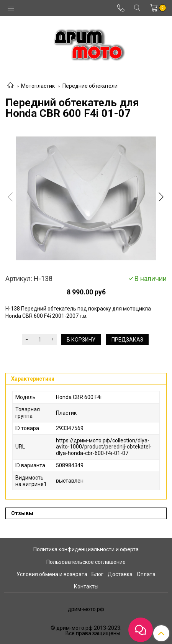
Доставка (120, 574)
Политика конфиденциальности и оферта (86, 549)
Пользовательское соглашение (86, 562)
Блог (97, 574)
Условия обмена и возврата (52, 574)
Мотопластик (38, 86)
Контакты (86, 586)
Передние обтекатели (90, 86)
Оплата (146, 574)
